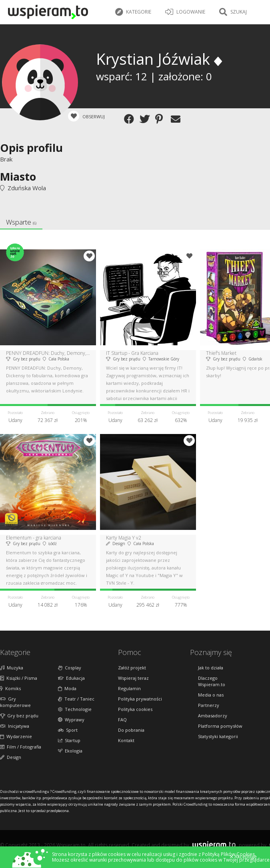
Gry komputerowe (15, 702)
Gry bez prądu (19, 716)
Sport (68, 730)
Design (11, 757)
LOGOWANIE (185, 12)
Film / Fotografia (21, 747)
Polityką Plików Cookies (228, 854)
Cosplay (70, 668)
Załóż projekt (132, 668)
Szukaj (233, 12)
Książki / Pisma (19, 678)
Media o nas (211, 695)
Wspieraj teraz (133, 678)
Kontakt (126, 740)
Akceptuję (243, 857)
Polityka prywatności (140, 699)
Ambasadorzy (213, 716)
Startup (69, 740)
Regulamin (129, 688)
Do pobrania (131, 730)
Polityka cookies (135, 709)
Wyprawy (71, 720)
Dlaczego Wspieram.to (212, 681)
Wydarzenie (16, 736)
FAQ (122, 720)
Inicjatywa (15, 726)
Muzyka (12, 668)
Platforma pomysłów (220, 726)
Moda (67, 688)
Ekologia (70, 751)
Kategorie (133, 12)
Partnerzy (209, 705)
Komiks (10, 688)
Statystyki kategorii (218, 736)
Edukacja (71, 678)
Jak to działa (211, 668)
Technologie (75, 709)
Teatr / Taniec (76, 699)
